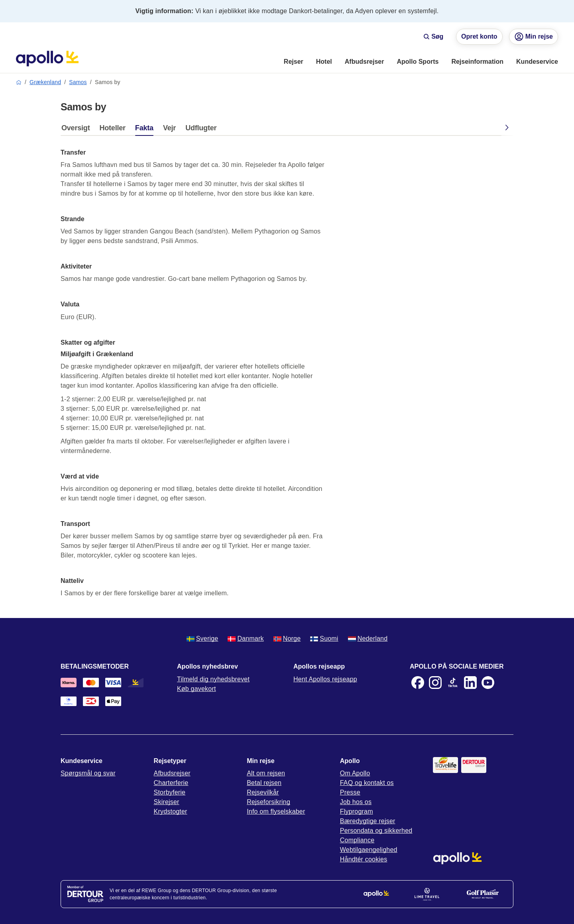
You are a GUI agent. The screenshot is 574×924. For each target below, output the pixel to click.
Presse (350, 792)
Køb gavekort (197, 689)
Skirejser (167, 802)
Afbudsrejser (172, 773)
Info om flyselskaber (276, 811)
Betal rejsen (264, 783)
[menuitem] (294, 62)
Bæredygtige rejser (368, 821)
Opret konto (479, 36)
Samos (78, 82)
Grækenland (45, 82)
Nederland (368, 639)
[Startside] (47, 59)
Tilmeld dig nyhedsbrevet (213, 679)
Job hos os (356, 802)
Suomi (324, 639)
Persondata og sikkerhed (376, 831)
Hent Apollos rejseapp (325, 679)
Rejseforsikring (268, 802)
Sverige (202, 639)
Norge (287, 639)
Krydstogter (171, 811)
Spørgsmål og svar (88, 773)
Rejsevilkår (263, 792)
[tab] (78, 130)
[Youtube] (488, 683)
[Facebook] (418, 683)
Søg (433, 36)
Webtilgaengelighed (369, 850)
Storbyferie (170, 792)
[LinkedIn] (470, 683)
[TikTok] (453, 683)
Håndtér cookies (364, 859)
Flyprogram (357, 811)
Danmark (246, 639)
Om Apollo (355, 773)
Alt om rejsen (266, 773)
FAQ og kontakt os (367, 783)
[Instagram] (435, 683)
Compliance (357, 840)
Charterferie (171, 783)
